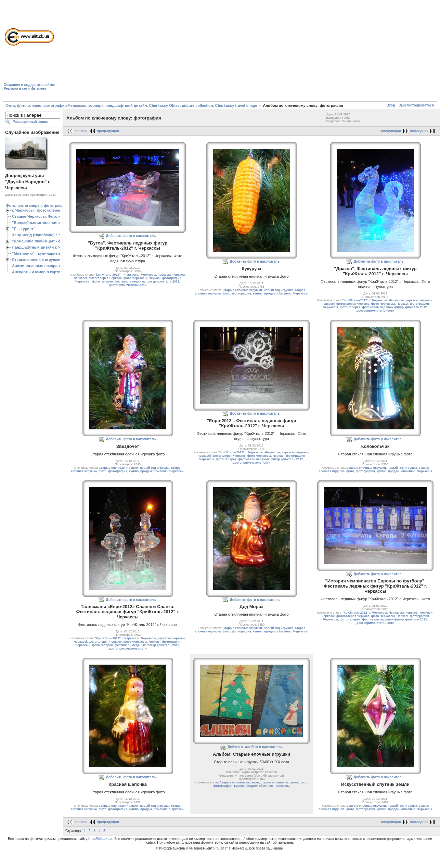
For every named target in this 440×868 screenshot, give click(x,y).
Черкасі (155, 278)
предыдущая (108, 131)
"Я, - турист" (24, 229)
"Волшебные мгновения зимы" (41, 223)
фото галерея (102, 281)
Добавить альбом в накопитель (255, 747)
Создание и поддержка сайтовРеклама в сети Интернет (30, 87)
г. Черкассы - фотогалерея (37, 210)
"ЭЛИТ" (222, 848)
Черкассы (301, 293)
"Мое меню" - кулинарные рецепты (45, 253)
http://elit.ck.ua (100, 839)
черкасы (164, 275)
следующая (391, 131)
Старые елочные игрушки (36, 260)
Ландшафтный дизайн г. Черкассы (44, 247)
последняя (419, 131)
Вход (391, 105)
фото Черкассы (135, 278)
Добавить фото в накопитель (131, 236)
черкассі (80, 278)
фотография (242, 293)
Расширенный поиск (30, 122)
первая (81, 131)
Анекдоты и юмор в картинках (40, 272)
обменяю (284, 293)
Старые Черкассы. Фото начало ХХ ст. (48, 216)
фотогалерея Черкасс (105, 278)
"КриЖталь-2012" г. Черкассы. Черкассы (125, 275)
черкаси (179, 275)
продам (270, 293)
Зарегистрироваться (416, 105)
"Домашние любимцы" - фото (40, 241)
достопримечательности (128, 285)
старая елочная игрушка (279, 782)
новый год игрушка (279, 290)
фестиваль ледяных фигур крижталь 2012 (147, 281)
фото (226, 293)
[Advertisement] (148, 52)
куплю (258, 293)
